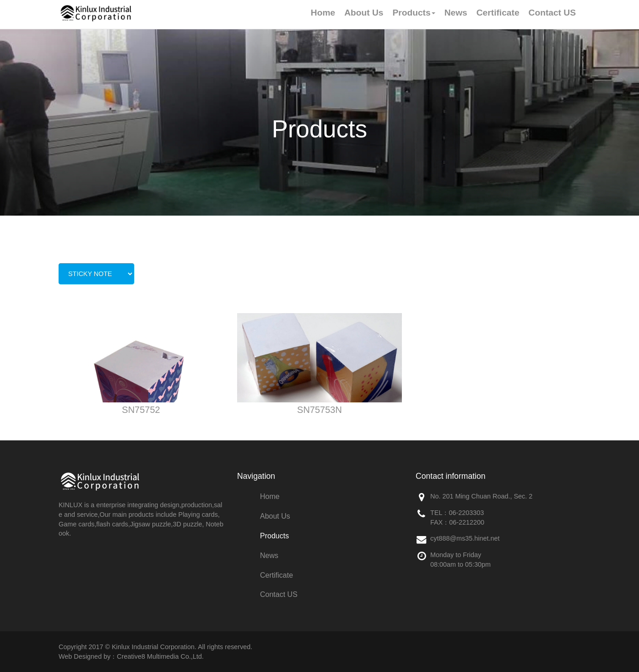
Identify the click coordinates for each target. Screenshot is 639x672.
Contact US (279, 594)
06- (453, 513)
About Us (275, 516)
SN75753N (319, 410)
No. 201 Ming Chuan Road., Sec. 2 (481, 496)
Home (270, 496)
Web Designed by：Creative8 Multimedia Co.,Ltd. (131, 656)
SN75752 (141, 410)
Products (274, 536)
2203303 (471, 513)
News (269, 555)
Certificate (276, 575)
